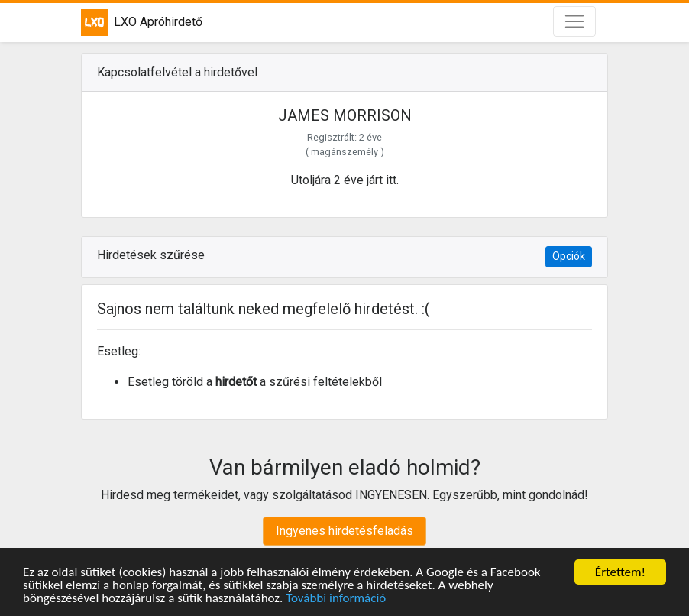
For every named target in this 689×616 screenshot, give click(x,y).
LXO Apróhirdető (142, 23)
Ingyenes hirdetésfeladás (344, 531)
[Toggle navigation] (574, 21)
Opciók (569, 256)
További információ (336, 599)
